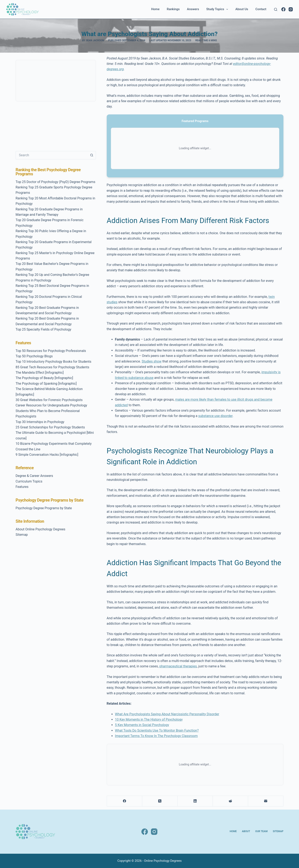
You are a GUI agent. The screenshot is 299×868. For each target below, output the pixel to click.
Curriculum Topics (29, 481)
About (246, 831)
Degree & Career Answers (34, 476)
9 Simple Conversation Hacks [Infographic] (47, 455)
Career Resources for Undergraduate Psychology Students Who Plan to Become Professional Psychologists (51, 411)
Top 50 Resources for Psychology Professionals (51, 351)
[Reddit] (230, 801)
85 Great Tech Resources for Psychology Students (52, 367)
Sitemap (22, 535)
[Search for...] (52, 155)
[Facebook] (283, 9)
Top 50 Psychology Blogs (34, 356)
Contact (261, 9)
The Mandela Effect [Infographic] (40, 373)
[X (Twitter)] (160, 801)
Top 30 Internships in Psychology (40, 422)
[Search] (276, 9)
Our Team (261, 831)
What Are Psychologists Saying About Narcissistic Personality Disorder (167, 714)
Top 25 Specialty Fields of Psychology (43, 329)
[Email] (266, 801)
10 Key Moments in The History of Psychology (149, 719)
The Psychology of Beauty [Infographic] (44, 378)
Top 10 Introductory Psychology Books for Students (53, 362)
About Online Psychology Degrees (40, 529)
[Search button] (92, 155)
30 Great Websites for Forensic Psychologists (49, 400)
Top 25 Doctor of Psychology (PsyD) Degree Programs (55, 182)
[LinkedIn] (195, 801)
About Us (242, 9)
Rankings (173, 9)
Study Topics (218, 9)
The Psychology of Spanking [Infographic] (46, 384)
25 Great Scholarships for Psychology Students (50, 427)
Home (155, 9)
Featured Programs (195, 121)
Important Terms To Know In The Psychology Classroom (156, 736)
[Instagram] (291, 9)
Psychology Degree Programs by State (44, 508)
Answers (193, 9)
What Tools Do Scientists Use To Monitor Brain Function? (157, 730)
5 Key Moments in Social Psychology (142, 725)
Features (22, 487)
